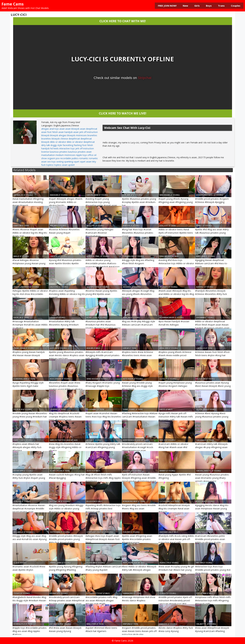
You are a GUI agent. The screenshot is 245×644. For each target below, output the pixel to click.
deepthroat (74, 139)
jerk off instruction (85, 148)
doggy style (56, 145)
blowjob (45, 135)
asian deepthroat (89, 129)
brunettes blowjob (51, 139)
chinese (64, 139)
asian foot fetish (50, 132)
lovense (45, 152)
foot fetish (88, 145)
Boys (209, 6)
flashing (78, 145)
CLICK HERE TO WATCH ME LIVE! (122, 113)
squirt (76, 162)
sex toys (51, 162)
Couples (236, 6)
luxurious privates (59, 152)
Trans (221, 6)
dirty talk (46, 145)
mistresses (70, 155)
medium (60, 155)
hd (51, 148)
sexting (60, 162)
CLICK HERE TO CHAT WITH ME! (123, 21)
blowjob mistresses (77, 135)
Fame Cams (13, 4)
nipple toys (81, 155)
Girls (197, 6)
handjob (45, 148)
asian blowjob (72, 129)
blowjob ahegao (58, 135)
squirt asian (86, 162)
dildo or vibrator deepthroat (81, 142)
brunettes (92, 135)
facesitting (68, 145)
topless (50, 165)
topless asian (61, 165)
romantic (84, 158)
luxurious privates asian (80, 152)
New (185, 6)
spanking (69, 162)
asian (62, 129)
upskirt (71, 165)
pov (58, 158)
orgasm (51, 158)
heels (56, 148)
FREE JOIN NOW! (167, 6)
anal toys (54, 129)
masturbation (48, 155)
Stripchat (145, 78)
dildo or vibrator (58, 142)
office (90, 155)
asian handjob (66, 132)
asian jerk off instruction (86, 132)
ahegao (45, 129)
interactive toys (67, 148)
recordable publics (69, 158)
